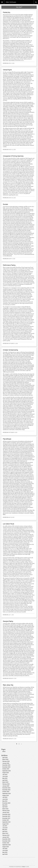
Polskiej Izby (7, 12)
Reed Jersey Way (8, 685)
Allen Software (11, 2)
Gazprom (9, 659)
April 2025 (5, 780)
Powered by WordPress (15, 867)
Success (5, 204)
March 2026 (5, 759)
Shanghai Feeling (8, 621)
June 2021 (5, 828)
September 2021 (7, 822)
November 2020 (6, 841)
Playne (27, 867)
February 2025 (6, 784)
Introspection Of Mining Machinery (13, 156)
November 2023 (6, 803)
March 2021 (5, 833)
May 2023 (5, 805)
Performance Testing (9, 265)
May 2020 (5, 852)
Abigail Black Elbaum (19, 254)
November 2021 (6, 818)
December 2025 (6, 765)
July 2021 (5, 826)
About (4, 751)
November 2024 (6, 790)
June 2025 (5, 776)
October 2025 (6, 769)
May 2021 (5, 830)
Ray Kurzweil (28, 529)
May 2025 (5, 778)
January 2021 (6, 837)
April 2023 (5, 807)
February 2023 (6, 811)
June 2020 (5, 850)
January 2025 (6, 786)
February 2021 (6, 835)
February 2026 (6, 761)
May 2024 (5, 801)
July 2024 (5, 797)
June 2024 (5, 799)
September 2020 (7, 845)
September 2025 (7, 771)
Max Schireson (13, 549)
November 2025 (6, 767)
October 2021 (6, 820)
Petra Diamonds (12, 182)
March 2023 (5, 809)
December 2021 (6, 816)
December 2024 (6, 788)
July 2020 (5, 849)
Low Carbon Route (8, 524)
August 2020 (6, 847)
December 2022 (6, 814)
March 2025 (5, 782)
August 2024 (6, 795)
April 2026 (5, 758)
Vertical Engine (7, 70)
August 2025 (6, 773)
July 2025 (5, 775)
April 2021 (5, 831)
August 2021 (6, 824)
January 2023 (6, 813)
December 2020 (6, 839)
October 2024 (6, 792)
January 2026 (6, 763)
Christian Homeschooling (10, 350)
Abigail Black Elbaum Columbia (21, 130)
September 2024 (7, 794)
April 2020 (5, 854)
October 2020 (6, 843)
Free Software (7, 439)
